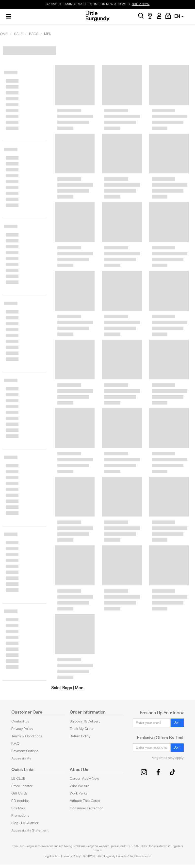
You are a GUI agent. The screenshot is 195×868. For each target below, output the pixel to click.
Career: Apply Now (84, 779)
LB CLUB (18, 779)
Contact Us (20, 721)
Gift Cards (19, 793)
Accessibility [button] (21, 758)
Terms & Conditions (27, 736)
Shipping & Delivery (85, 721)
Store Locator (22, 786)
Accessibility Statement (30, 830)
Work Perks (79, 793)
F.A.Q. (16, 744)
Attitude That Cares (85, 801)
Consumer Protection (87, 808)
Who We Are (80, 786)
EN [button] (179, 16)
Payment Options (25, 751)
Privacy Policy (22, 729)
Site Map (18, 808)
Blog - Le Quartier (25, 823)
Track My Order (82, 729)
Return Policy (80, 736)
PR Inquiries (20, 801)
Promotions (20, 816)
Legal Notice (52, 856)
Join (177, 723)
